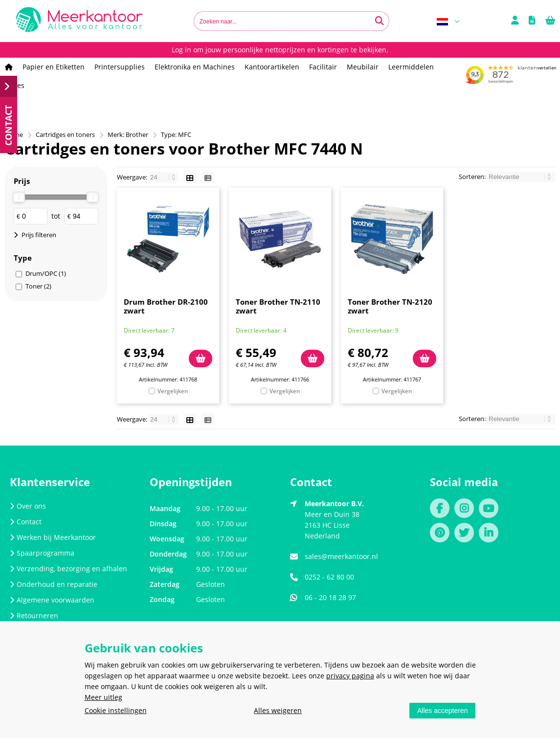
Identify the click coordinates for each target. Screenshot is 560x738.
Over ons (28, 506)
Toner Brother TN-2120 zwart (390, 306)
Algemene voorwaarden (52, 600)
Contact (26, 522)
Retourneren (34, 615)
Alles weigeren (278, 710)
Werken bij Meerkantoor (53, 537)
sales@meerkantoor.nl (341, 556)
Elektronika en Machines (195, 67)
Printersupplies (120, 67)
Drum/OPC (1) (46, 273)
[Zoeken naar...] (380, 21)
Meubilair (363, 67)
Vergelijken (173, 391)
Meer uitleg (103, 697)
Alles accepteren (443, 711)
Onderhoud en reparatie (54, 584)
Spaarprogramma (42, 553)
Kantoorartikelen (272, 67)
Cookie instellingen (116, 710)
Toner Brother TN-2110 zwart (278, 306)
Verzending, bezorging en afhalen (68, 569)
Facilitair (323, 67)
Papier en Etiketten (54, 67)
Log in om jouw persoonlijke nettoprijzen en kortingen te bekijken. (280, 50)
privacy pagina (350, 676)
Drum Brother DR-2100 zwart (166, 306)
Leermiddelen (411, 67)
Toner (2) (38, 286)
